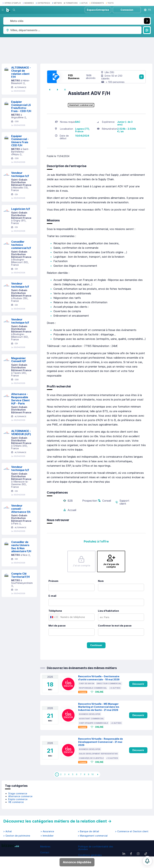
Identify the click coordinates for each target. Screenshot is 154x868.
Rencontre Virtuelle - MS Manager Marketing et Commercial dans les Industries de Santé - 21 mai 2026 (99, 707)
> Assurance (47, 831)
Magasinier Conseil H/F (19, 360)
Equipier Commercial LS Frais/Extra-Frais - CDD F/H (21, 106)
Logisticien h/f (21, 209)
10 (92, 774)
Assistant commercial (81, 105)
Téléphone (55, 611)
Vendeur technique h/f (20, 174)
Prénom (53, 581)
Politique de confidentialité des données (96, 848)
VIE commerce (16, 802)
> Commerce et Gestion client (132, 831)
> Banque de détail (88, 831)
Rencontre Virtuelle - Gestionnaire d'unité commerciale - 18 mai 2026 (99, 678)
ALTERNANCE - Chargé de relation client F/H (21, 72)
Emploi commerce (18, 799)
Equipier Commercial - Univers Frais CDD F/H (20, 141)
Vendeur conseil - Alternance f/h (21, 509)
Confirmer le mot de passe (115, 626)
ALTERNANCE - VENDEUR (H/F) (21, 433)
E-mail (52, 596)
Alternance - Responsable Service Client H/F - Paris (20, 399)
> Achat (8, 831)
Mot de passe (57, 626)
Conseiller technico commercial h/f (21, 245)
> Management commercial (93, 836)
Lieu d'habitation (108, 611)
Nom (101, 581)
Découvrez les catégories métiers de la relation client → (57, 821)
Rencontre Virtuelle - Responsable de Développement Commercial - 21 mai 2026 (100, 742)
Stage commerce (18, 793)
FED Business (74, 77)
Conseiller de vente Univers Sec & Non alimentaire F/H (21, 547)
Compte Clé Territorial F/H (20, 575)
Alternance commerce (20, 796)
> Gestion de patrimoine (17, 836)
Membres (45, 847)
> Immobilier (47, 836)
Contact (45, 852)
